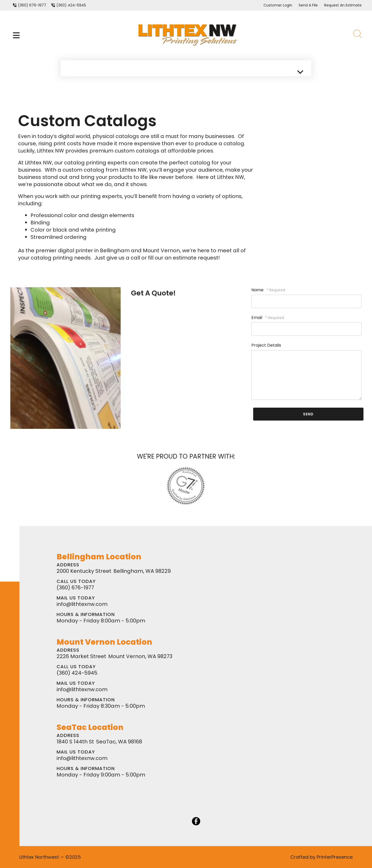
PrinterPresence (335, 857)
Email (257, 318)
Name (258, 290)
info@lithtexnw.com (82, 604)
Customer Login (278, 5)
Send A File (308, 5)
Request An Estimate (343, 5)
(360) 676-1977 (32, 5)
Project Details (266, 345)
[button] (16, 35)
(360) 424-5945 (71, 5)
